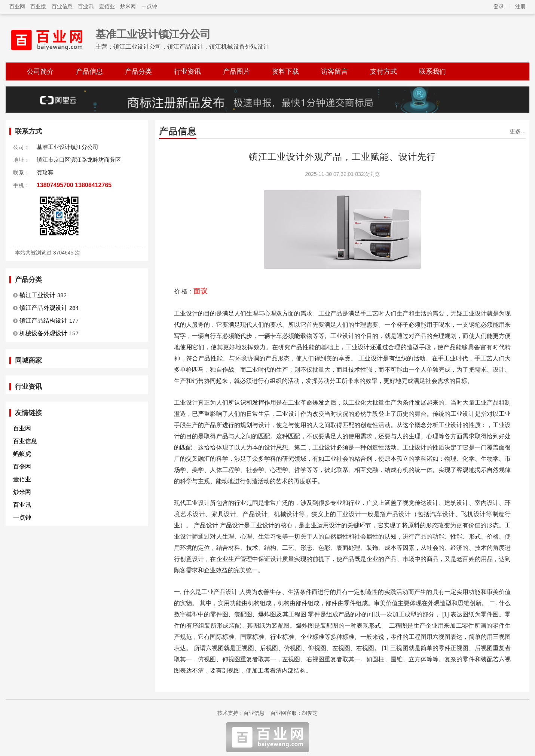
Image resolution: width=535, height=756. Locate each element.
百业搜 (38, 6)
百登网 (22, 467)
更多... (518, 131)
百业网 (17, 6)
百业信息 (62, 6)
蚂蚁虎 (22, 454)
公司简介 (40, 71)
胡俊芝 (310, 713)
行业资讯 (187, 71)
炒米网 (128, 6)
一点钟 (149, 6)
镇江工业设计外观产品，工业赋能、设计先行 (342, 157)
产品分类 (138, 71)
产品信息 (89, 71)
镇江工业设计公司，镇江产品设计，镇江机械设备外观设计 (191, 47)
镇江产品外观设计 (43, 308)
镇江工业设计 (37, 295)
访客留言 (334, 71)
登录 (499, 6)
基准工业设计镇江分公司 (153, 34)
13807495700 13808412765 (74, 185)
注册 (520, 6)
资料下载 (285, 71)
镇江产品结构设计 (43, 321)
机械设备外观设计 (43, 333)
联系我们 (432, 71)
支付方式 (383, 71)
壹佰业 (107, 6)
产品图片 (236, 71)
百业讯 (86, 6)
